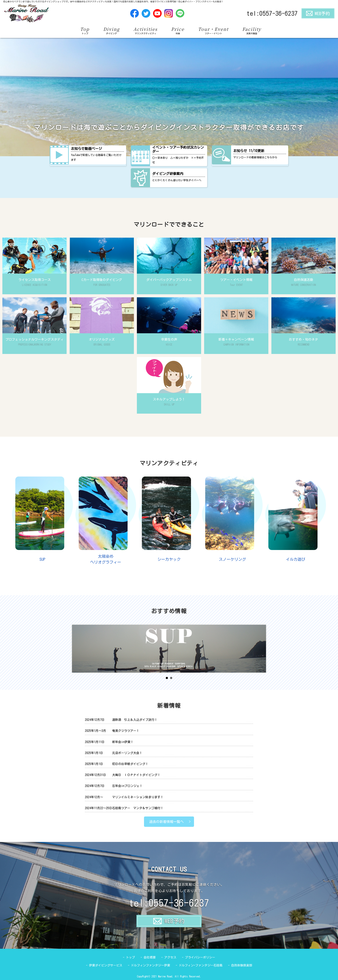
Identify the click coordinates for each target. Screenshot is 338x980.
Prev (78, 649)
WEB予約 (318, 13)
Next (260, 649)
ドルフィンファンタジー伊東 (150, 965)
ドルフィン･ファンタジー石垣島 (201, 965)
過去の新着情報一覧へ (166, 822)
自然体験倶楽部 (242, 965)
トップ (130, 957)
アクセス (170, 957)
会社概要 (150, 957)
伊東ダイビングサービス (106, 965)
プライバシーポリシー (200, 957)
